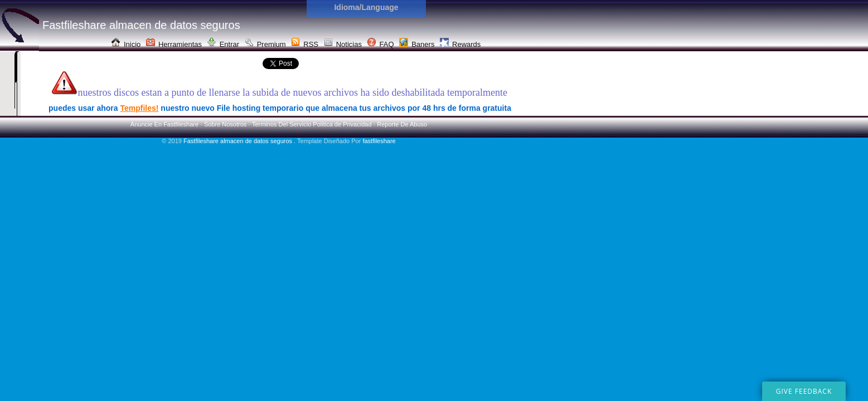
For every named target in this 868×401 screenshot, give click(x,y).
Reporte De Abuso (402, 124)
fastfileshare (379, 141)
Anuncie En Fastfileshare (164, 124)
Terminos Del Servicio (282, 124)
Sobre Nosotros (225, 124)
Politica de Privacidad (342, 124)
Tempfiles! (139, 108)
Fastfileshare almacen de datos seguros (239, 141)
